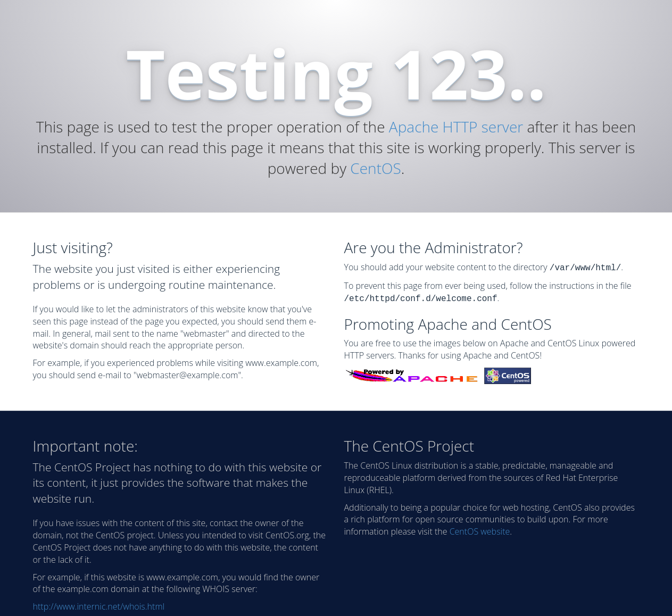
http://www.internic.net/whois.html (99, 604)
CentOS (375, 168)
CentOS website (480, 529)
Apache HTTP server (456, 127)
